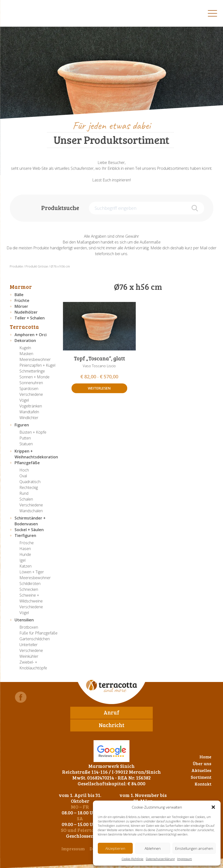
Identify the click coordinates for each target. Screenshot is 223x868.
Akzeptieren (115, 848)
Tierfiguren (25, 535)
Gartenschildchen (35, 639)
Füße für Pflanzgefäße (38, 633)
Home (205, 757)
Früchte (22, 300)
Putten (25, 438)
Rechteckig (29, 487)
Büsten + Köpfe (33, 432)
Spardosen (29, 389)
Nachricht (111, 725)
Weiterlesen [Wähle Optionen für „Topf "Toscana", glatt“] (99, 388)
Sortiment (201, 777)
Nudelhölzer (26, 312)
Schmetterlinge (32, 371)
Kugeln (25, 348)
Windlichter (29, 418)
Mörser (21, 306)
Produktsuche (60, 208)
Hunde (25, 554)
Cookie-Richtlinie (132, 859)
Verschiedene (31, 394)
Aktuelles (201, 770)
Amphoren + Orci (31, 335)
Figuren (22, 425)
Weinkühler (29, 656)
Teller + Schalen (30, 318)
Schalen (26, 499)
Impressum (185, 859)
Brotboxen (29, 627)
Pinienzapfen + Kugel (37, 365)
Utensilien (24, 620)
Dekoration (25, 341)
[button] (213, 807)
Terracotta (24, 327)
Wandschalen (31, 511)
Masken (26, 354)
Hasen (25, 549)
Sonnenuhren (31, 383)
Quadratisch (30, 482)
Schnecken (29, 589)
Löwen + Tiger (32, 572)
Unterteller (29, 645)
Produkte (16, 266)
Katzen (25, 566)
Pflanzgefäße (27, 463)
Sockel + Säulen (29, 530)
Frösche (27, 543)
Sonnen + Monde (34, 377)
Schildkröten (30, 584)
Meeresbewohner (35, 359)
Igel (22, 560)
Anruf (111, 712)
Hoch (24, 470)
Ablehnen (153, 848)
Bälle (19, 295)
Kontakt (203, 784)
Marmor (21, 287)
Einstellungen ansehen (194, 848)
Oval (23, 476)
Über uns (202, 763)
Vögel (24, 400)
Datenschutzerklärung (160, 859)
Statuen (26, 444)
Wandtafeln (29, 412)
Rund (24, 493)
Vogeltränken (31, 406)
